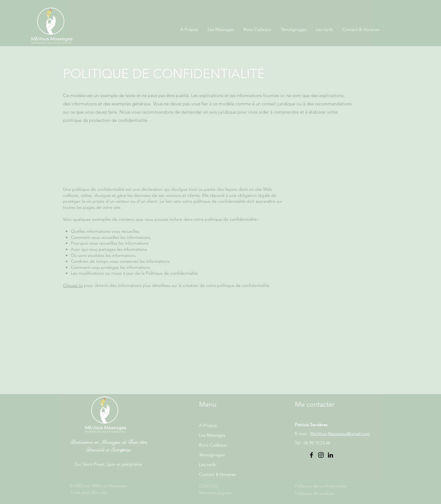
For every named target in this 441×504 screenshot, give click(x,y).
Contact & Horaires (217, 474)
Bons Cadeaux (213, 445)
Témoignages (212, 455)
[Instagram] (321, 455)
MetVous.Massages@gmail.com (340, 434)
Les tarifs (207, 465)
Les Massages (212, 435)
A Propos (208, 425)
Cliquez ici (73, 285)
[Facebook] (311, 455)
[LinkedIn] (330, 455)
